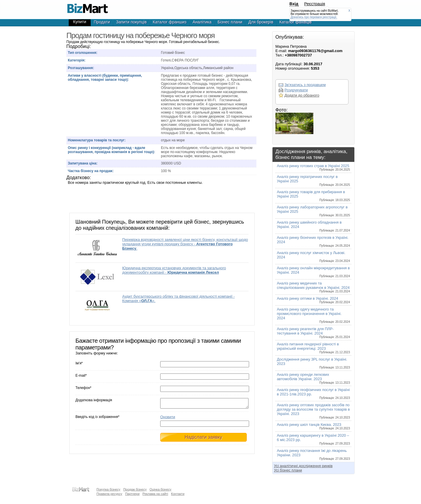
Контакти (178, 494)
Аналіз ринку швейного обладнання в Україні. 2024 (313, 226)
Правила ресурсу (109, 494)
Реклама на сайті (155, 494)
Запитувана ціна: (83, 163)
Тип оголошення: (83, 53)
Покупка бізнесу (108, 489)
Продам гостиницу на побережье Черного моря (87, 6)
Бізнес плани (230, 22)
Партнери (132, 494)
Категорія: (77, 60)
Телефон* (83, 388)
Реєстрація (315, 4)
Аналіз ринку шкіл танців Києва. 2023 (313, 426)
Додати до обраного (302, 95)
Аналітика (202, 22)
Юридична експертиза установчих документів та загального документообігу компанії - (174, 270)
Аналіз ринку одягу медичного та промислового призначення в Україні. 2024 (313, 315)
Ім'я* (79, 363)
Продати (102, 22)
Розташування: (81, 68)
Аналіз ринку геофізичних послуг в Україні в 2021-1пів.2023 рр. (313, 394)
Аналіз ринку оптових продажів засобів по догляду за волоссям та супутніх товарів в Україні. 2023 (313, 411)
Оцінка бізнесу (160, 489)
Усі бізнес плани (288, 470)
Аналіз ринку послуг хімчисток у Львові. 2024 (313, 257)
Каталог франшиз (170, 22)
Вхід (294, 4)
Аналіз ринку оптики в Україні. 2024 (313, 300)
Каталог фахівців (296, 22)
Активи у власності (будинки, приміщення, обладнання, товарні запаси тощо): (105, 78)
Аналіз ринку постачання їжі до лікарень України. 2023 (313, 454)
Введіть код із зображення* (97, 419)
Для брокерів (261, 22)
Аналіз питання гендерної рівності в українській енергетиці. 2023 (313, 348)
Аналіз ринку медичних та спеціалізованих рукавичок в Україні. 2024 (313, 287)
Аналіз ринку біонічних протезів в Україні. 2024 (313, 241)
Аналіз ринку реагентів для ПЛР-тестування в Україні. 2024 (313, 333)
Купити (80, 22)
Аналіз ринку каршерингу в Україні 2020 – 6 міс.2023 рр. (313, 439)
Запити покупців (131, 22)
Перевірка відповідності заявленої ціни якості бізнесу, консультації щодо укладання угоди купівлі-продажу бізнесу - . (185, 244)
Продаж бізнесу (135, 489)
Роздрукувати (296, 90)
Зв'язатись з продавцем (305, 85)
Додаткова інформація (94, 400)
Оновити (168, 419)
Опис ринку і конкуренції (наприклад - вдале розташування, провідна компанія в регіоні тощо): (112, 150)
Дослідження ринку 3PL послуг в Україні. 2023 (313, 363)
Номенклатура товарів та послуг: (97, 140)
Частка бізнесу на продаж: (91, 171)
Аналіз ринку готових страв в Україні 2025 (313, 167)
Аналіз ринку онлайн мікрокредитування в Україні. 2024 (313, 272)
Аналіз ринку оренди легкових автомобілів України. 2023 (313, 378)
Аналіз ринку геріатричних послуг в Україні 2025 (313, 180)
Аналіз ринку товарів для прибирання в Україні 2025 (313, 196)
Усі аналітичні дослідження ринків (303, 466)
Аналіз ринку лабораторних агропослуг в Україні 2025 (313, 211)
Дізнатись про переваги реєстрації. (314, 17)
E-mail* (81, 376)
